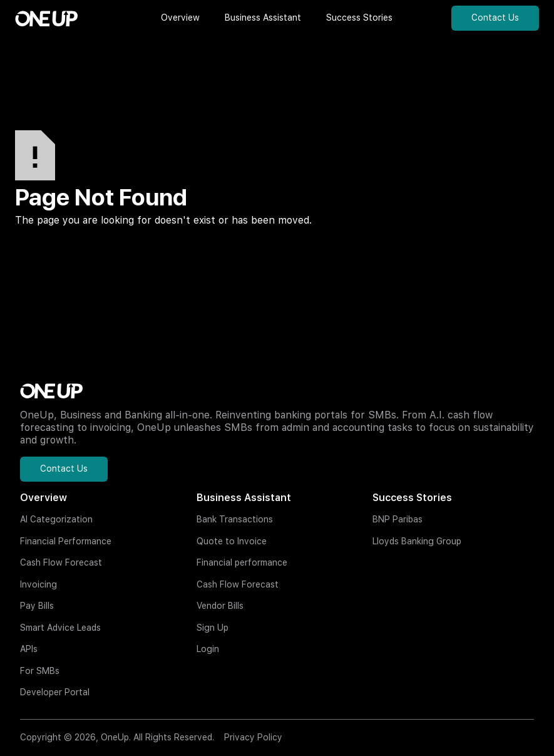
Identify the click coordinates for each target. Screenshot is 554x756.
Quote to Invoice (232, 541)
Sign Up (213, 628)
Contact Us (495, 18)
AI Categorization (56, 519)
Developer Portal (55, 692)
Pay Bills (37, 606)
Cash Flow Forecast (61, 562)
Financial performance (242, 562)
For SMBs (40, 671)
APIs (29, 649)
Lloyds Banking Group (417, 541)
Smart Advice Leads (60, 628)
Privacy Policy (253, 737)
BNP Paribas (398, 519)
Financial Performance (66, 541)
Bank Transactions (235, 519)
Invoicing (38, 584)
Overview (44, 498)
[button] (180, 18)
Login (208, 649)
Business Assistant (244, 498)
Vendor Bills (220, 606)
